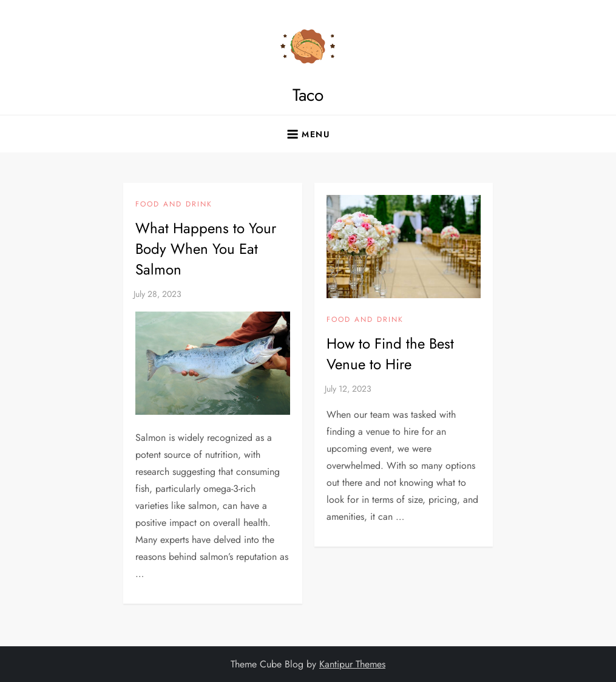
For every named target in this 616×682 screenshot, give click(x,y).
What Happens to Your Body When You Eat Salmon (206, 248)
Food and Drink (174, 205)
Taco (308, 95)
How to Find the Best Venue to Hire (390, 354)
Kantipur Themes (352, 664)
